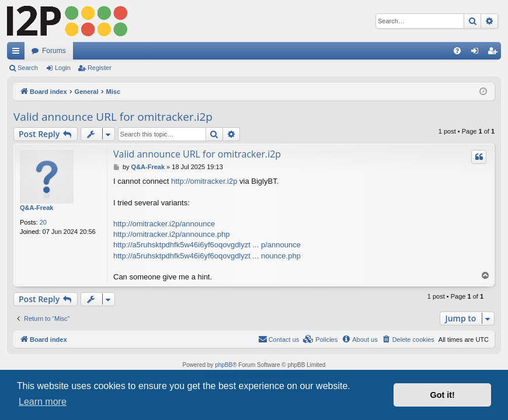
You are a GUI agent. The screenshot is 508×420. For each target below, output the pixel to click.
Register (100, 68)
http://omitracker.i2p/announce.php (171, 234)
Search (28, 68)
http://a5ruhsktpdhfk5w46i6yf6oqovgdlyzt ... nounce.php (207, 256)
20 (43, 222)
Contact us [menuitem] (279, 339)
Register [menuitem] (495, 53)
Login (63, 68)
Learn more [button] (43, 402)
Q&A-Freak (36, 208)
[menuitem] (457, 51)
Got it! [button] (443, 395)
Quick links (18, 53)
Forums (54, 51)
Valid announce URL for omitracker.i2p (113, 117)
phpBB (224, 365)
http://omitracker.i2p (204, 181)
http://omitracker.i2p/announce (164, 224)
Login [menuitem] (477, 53)
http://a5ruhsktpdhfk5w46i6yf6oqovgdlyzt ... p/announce (207, 245)
